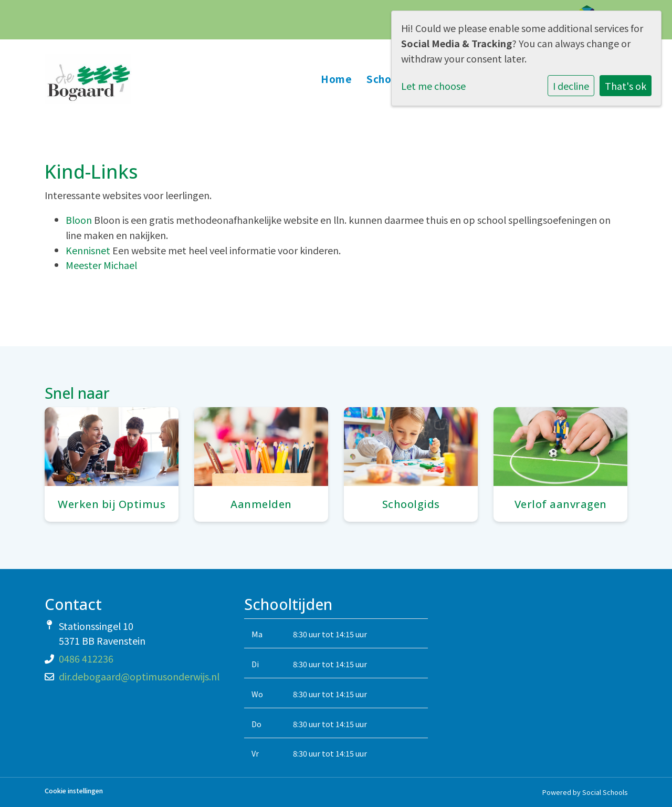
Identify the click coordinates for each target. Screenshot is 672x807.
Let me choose (433, 86)
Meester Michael (101, 265)
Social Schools (605, 792)
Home (336, 79)
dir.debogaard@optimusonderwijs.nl (139, 676)
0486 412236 (86, 658)
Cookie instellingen (74, 791)
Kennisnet (89, 250)
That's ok (626, 86)
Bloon (79, 220)
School (385, 79)
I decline (571, 86)
